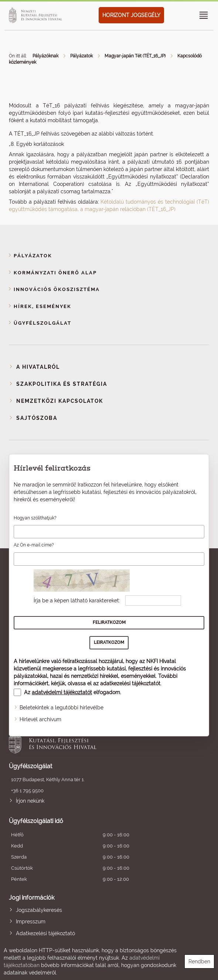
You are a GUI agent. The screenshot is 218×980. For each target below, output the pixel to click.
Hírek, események (42, 306)
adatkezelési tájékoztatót (130, 683)
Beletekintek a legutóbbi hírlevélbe (62, 708)
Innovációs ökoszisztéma (57, 289)
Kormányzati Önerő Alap (55, 273)
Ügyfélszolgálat (42, 323)
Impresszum (31, 922)
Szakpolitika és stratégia (62, 384)
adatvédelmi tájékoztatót (62, 692)
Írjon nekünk (30, 801)
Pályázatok (81, 56)
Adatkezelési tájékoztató (45, 933)
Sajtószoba (37, 418)
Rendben (199, 961)
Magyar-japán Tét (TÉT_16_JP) (135, 56)
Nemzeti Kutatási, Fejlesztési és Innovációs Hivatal (89, 740)
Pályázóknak (45, 56)
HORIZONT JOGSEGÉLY (131, 15)
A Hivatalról (38, 367)
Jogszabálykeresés (39, 910)
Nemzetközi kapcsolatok (60, 401)
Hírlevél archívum (40, 719)
